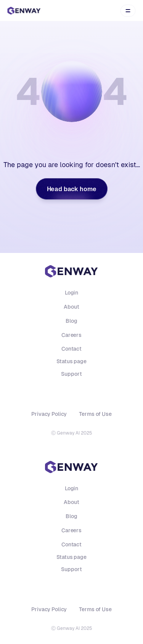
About (71, 307)
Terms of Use (95, 414)
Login (71, 293)
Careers (71, 335)
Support (71, 374)
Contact (71, 349)
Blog (71, 321)
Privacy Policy (49, 414)
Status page (71, 361)
